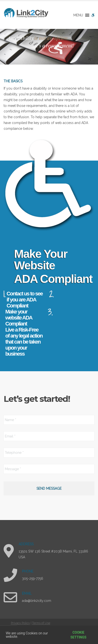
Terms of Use (41, 623)
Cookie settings (78, 635)
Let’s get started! (37, 399)
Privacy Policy (20, 623)
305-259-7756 (33, 579)
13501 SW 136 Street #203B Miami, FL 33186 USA (53, 554)
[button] (78, 15)
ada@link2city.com (37, 601)
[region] (49, 47)
